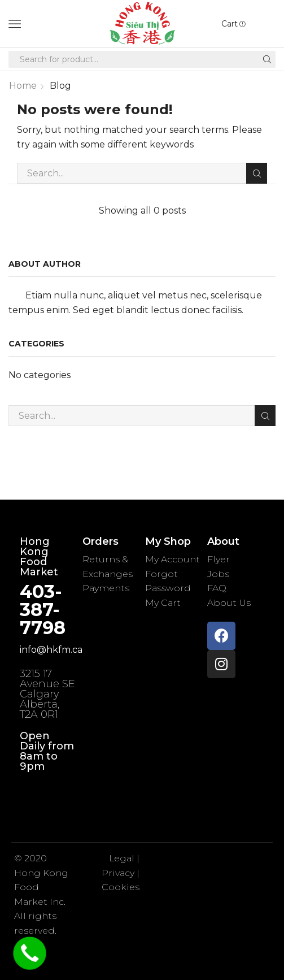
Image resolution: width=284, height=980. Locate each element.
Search (257, 174)
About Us (229, 603)
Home (23, 86)
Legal (123, 858)
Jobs (218, 574)
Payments (106, 588)
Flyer (219, 559)
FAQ (217, 588)
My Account (172, 559)
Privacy (118, 873)
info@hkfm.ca (51, 650)
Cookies (121, 887)
